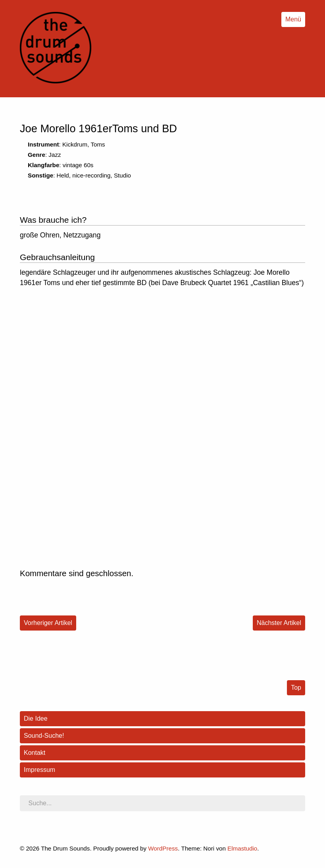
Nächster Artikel (279, 623)
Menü (293, 19)
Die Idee (36, 719)
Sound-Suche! (44, 736)
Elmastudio (242, 848)
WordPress (163, 848)
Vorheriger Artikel (48, 623)
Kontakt (35, 753)
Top (296, 688)
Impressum (39, 770)
